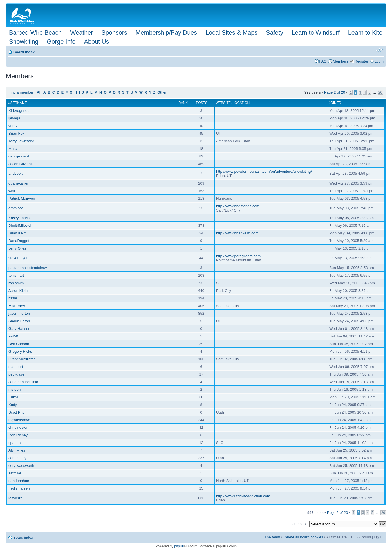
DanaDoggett (19, 241)
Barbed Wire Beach (35, 33)
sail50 (13, 336)
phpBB (179, 546)
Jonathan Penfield (23, 382)
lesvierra (15, 498)
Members (341, 61)
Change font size (379, 50)
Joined (335, 103)
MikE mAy (17, 306)
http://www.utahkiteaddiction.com (243, 496)
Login (379, 61)
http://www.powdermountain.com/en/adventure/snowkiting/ (264, 171)
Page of (335, 92)
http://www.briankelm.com (237, 233)
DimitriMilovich (20, 226)
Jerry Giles (17, 248)
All (39, 92)
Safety (275, 33)
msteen (14, 389)
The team (272, 537)
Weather (81, 33)
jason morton (19, 313)
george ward (19, 156)
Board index (24, 52)
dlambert (16, 367)
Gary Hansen (19, 329)
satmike (15, 473)
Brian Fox (16, 133)
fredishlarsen (19, 488)
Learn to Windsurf (315, 33)
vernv (13, 126)
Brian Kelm (18, 233)
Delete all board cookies (303, 537)
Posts (202, 103)
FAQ (323, 61)
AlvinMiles (17, 450)
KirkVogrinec (19, 111)
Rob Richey (18, 435)
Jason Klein (18, 291)
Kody (13, 405)
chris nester (18, 427)
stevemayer (18, 258)
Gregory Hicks (20, 351)
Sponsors (114, 33)
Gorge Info (61, 42)
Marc (13, 149)
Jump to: (300, 524)
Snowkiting (24, 42)
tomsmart (16, 275)
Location (241, 103)
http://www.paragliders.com (238, 256)
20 (380, 92)
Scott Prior (17, 412)
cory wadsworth (21, 466)
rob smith (16, 283)
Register (361, 61)
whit (12, 191)
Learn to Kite (365, 33)
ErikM (13, 397)
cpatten (14, 443)
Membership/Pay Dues (166, 33)
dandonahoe (19, 481)
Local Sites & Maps (231, 33)
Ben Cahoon (19, 344)
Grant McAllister (22, 359)
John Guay (17, 458)
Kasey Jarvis (19, 218)
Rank (183, 103)
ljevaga (14, 118)
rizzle (13, 298)
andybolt (15, 173)
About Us (96, 42)
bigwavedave (19, 420)
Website (223, 103)
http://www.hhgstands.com (238, 206)
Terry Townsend (21, 141)
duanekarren (19, 183)
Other (162, 92)
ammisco (16, 208)
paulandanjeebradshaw (28, 268)
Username (17, 103)
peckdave (16, 374)
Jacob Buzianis (21, 164)
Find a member (21, 92)
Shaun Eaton (19, 321)
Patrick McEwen (22, 198)
